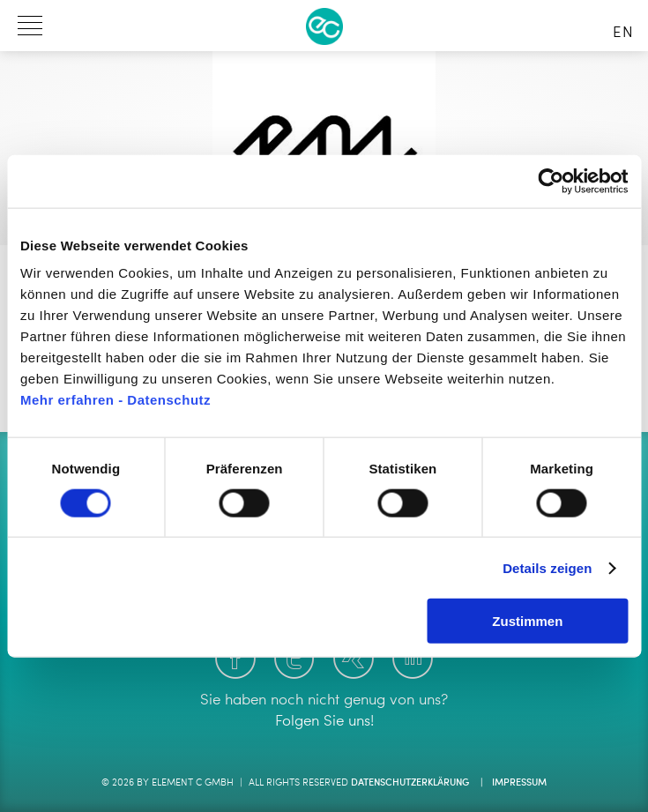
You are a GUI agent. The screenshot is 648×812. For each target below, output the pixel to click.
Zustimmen (527, 621)
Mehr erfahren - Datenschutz (115, 400)
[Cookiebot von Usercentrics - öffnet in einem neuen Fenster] (551, 181)
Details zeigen (547, 567)
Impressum (519, 783)
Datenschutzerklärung (410, 783)
